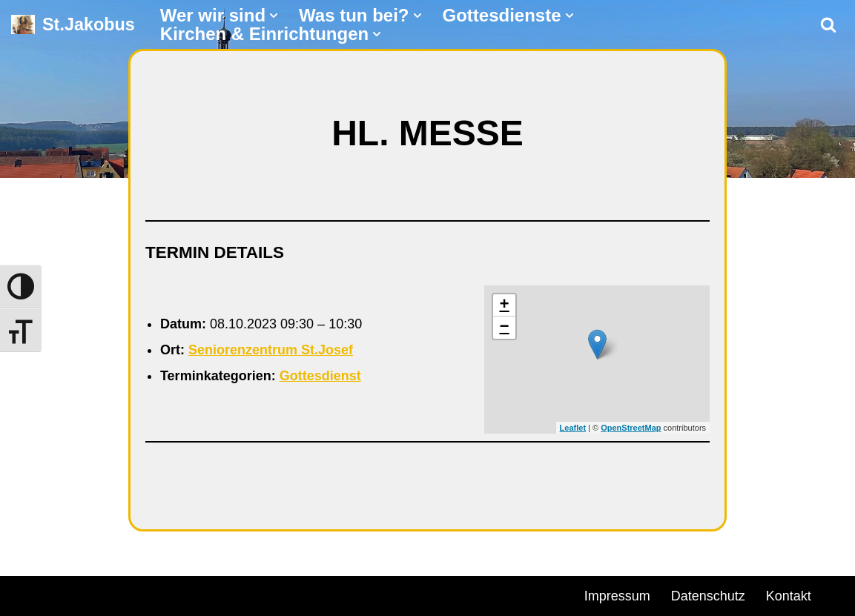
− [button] (505, 328)
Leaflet (573, 428)
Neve (27, 594)
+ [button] (505, 305)
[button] (274, 16)
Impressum (617, 596)
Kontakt (789, 596)
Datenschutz (708, 596)
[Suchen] (828, 24)
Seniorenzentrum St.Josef (271, 350)
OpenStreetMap (631, 428)
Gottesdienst (320, 376)
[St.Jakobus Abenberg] (73, 25)
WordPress (180, 594)
